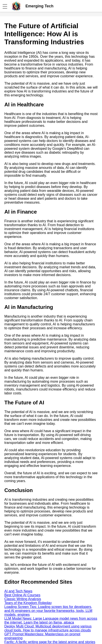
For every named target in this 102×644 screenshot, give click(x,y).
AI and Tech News (18, 591)
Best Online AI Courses (22, 595)
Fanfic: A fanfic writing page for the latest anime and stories (50, 642)
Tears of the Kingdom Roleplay (28, 603)
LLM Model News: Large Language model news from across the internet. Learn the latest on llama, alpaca (51, 620)
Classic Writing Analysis (23, 599)
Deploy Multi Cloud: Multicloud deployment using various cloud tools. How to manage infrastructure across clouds (48, 628)
